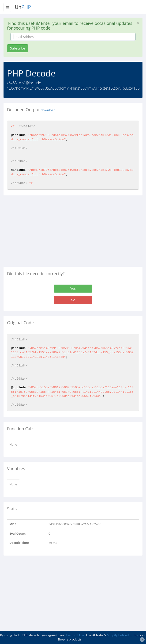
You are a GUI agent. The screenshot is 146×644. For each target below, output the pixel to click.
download (48, 110)
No (73, 300)
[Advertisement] (43, 233)
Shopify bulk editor (120, 635)
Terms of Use (75, 635)
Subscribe (18, 48)
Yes (73, 288)
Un (23, 7)
